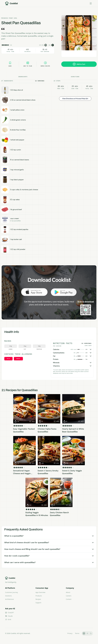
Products (39, 596)
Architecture (9, 599)
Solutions (8, 596)
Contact (69, 599)
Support (38, 603)
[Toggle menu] (91, 3)
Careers (69, 596)
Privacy (70, 633)
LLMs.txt (62, 633)
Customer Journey (11, 592)
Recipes (38, 599)
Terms (77, 633)
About (68, 592)
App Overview (40, 592)
